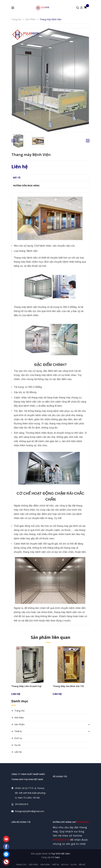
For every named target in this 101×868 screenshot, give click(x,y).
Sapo (57, 857)
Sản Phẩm (19, 724)
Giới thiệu (19, 717)
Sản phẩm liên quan (51, 637)
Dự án (17, 745)
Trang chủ (19, 711)
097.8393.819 (22, 804)
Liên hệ (18, 752)
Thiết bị (18, 731)
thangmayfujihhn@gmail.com (30, 811)
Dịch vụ (18, 738)
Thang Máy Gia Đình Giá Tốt (68, 686)
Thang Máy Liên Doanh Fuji (26, 686)
